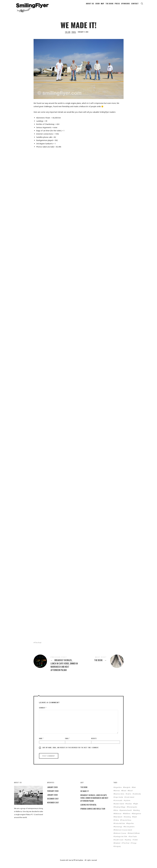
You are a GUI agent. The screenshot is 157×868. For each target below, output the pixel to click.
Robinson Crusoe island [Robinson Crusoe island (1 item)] (123, 834)
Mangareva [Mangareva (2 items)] (137, 817)
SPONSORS (126, 5)
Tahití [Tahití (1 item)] (136, 844)
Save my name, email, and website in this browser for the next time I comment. (71, 752)
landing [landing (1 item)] (137, 814)
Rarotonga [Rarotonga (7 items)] (118, 831)
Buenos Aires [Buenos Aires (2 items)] (119, 798)
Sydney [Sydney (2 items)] (128, 844)
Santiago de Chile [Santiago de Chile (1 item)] (121, 840)
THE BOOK (109, 5)
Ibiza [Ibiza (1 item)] (116, 814)
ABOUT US (90, 5)
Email (67, 742)
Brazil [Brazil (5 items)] (131, 794)
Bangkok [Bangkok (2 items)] (127, 791)
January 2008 (52, 799)
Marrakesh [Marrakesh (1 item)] (118, 821)
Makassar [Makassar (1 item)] (118, 817)
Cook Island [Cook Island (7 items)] (130, 801)
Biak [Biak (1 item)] (134, 791)
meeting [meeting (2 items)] (128, 821)
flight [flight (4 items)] (136, 808)
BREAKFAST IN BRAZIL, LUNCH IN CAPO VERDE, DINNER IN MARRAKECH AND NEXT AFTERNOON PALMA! (56, 668)
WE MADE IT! (85, 795)
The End (68, 36)
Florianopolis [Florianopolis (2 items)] (132, 811)
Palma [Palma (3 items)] (117, 824)
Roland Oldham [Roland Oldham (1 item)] (134, 837)
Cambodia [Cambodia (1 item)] (137, 798)
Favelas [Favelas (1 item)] (129, 808)
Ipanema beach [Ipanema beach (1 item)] (126, 814)
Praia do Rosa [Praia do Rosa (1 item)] (126, 824)
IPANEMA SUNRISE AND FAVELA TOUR (93, 813)
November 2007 (53, 806)
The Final (38, 646)
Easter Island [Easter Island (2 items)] (119, 808)
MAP (103, 5)
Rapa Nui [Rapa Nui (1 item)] (130, 827)
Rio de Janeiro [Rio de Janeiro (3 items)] (129, 831)
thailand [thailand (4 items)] (117, 847)
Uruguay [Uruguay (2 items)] (118, 850)
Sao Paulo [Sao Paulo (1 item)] (133, 840)
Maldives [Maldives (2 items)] (127, 817)
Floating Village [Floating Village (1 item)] (120, 811)
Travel (74, 36)
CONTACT (135, 5)
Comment (43, 712)
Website (94, 742)
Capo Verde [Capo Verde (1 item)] (119, 801)
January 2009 (52, 791)
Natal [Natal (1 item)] (135, 821)
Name (41, 742)
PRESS (117, 5)
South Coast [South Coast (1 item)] (119, 844)
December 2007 (53, 803)
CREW (97, 5)
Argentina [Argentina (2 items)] (118, 791)
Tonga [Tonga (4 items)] (134, 847)
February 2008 (53, 795)
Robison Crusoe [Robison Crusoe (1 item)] (120, 837)
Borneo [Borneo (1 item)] (117, 794)
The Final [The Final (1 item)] (126, 847)
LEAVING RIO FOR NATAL (88, 809)
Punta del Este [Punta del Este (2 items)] (120, 827)
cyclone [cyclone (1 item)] (127, 804)
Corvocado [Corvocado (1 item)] (118, 804)
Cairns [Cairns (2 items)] (129, 798)
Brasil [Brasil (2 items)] (124, 794)
